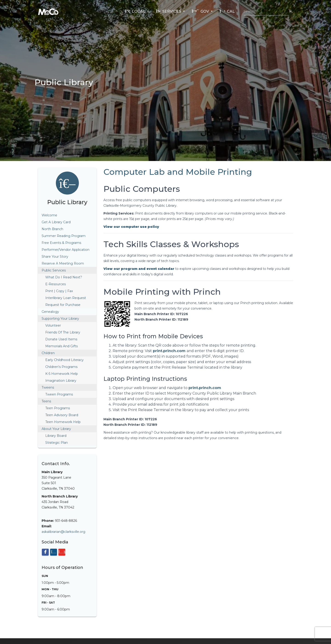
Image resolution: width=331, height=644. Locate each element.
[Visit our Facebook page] (45, 552)
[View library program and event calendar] (139, 269)
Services (169, 11)
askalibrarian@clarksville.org (63, 532)
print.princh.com (170, 351)
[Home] (48, 11)
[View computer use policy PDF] (131, 227)
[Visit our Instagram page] (54, 552)
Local (136, 11)
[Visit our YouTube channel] (62, 552)
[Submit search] (291, 11)
